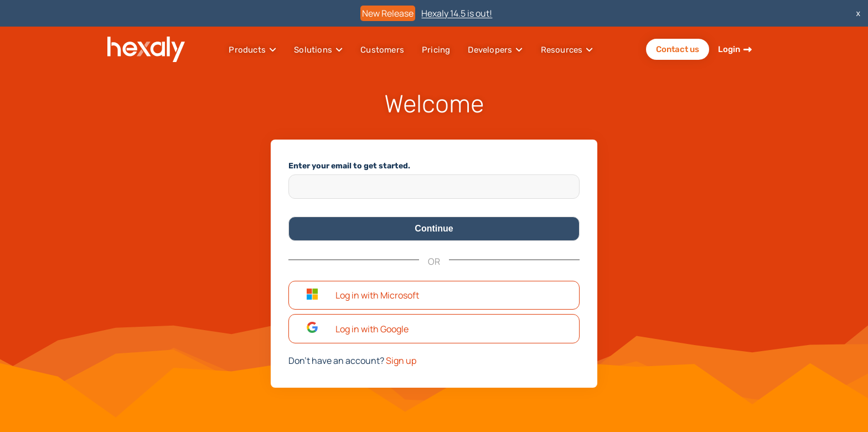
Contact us (678, 49)
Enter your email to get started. (349, 166)
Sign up (401, 361)
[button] (434, 295)
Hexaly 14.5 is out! (457, 13)
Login (729, 49)
